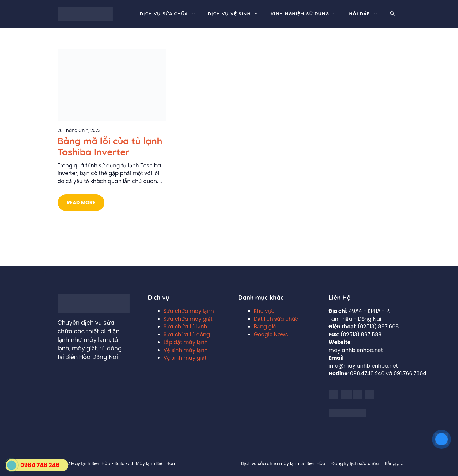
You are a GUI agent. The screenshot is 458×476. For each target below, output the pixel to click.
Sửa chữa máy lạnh (189, 311)
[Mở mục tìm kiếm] (392, 14)
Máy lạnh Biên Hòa (155, 463)
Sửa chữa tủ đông (187, 335)
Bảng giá (265, 327)
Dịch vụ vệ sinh (236, 14)
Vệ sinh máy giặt (185, 358)
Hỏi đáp (366, 14)
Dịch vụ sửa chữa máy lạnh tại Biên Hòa (283, 463)
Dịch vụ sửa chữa (171, 14)
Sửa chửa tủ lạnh (185, 327)
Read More (81, 202)
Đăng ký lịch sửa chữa (355, 463)
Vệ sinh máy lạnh (186, 350)
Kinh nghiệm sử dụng (307, 14)
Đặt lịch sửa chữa (276, 319)
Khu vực (264, 311)
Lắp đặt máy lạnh (186, 342)
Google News (271, 335)
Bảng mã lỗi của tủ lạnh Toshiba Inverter (110, 146)
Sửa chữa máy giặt (188, 319)
